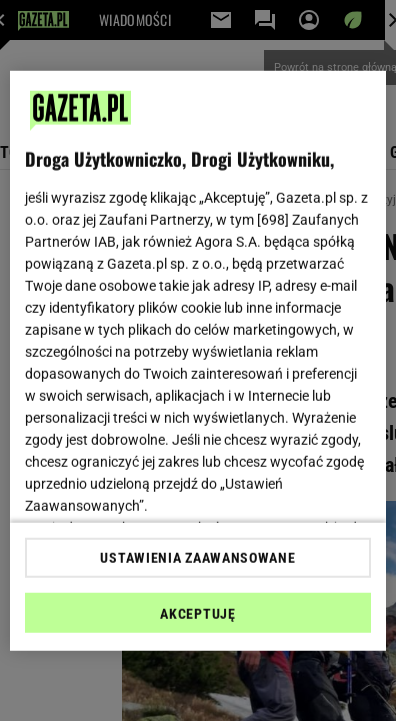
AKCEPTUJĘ (197, 614)
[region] (198, 360)
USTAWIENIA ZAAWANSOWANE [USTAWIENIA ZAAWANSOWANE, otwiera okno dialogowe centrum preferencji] (197, 558)
